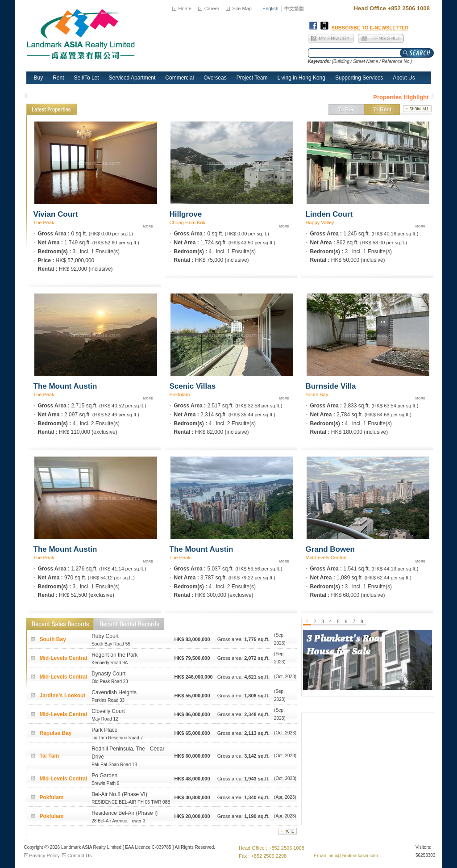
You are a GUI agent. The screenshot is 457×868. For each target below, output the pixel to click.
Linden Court (329, 214)
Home (185, 8)
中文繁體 (294, 8)
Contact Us (79, 855)
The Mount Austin (65, 386)
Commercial (179, 78)
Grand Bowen (330, 549)
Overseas (215, 78)
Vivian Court (56, 214)
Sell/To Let (87, 78)
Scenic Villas (193, 386)
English (270, 8)
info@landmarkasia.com (354, 856)
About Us (404, 78)
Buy (39, 78)
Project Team (252, 78)
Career (212, 8)
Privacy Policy (44, 855)
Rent (58, 78)
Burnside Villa (331, 386)
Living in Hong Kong (301, 78)
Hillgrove (186, 214)
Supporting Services (359, 78)
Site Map (242, 8)
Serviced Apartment (132, 78)
